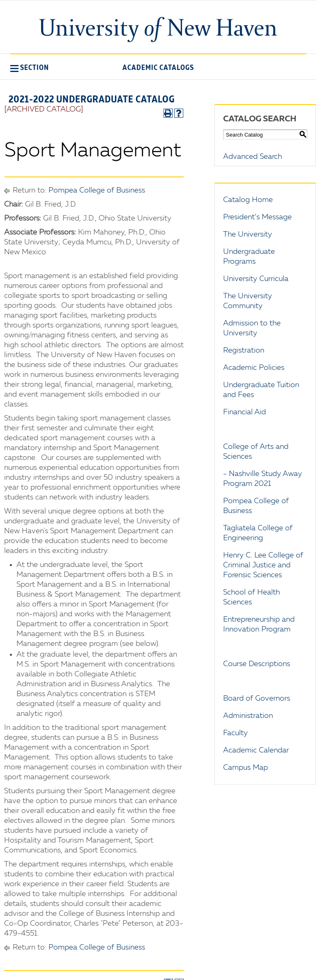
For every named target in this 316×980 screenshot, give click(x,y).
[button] (30, 67)
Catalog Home (248, 200)
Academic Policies (254, 368)
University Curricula (256, 279)
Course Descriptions (257, 664)
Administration (248, 716)
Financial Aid (244, 412)
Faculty (235, 733)
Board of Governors (257, 699)
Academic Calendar (256, 750)
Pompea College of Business (97, 190)
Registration (244, 351)
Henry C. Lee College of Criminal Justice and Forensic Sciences (263, 565)
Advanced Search (253, 157)
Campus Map (246, 768)
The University (248, 235)
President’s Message (257, 217)
